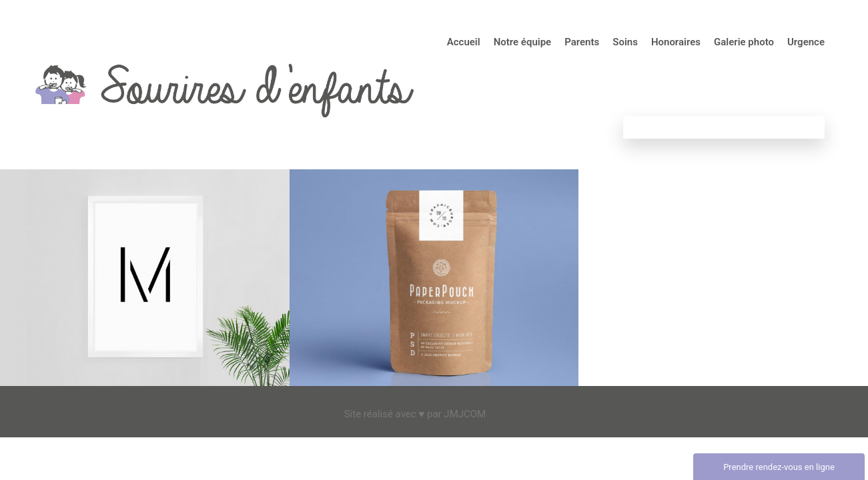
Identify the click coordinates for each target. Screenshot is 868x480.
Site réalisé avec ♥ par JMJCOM (415, 414)
